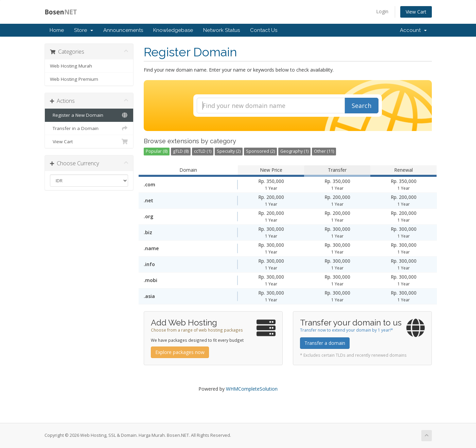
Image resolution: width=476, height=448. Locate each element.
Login (382, 11)
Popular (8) (157, 151)
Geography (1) (294, 151)
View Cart (416, 12)
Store (84, 30)
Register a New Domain (89, 115)
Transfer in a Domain (89, 128)
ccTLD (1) (203, 151)
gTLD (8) (181, 151)
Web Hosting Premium (74, 79)
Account (413, 30)
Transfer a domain (325, 343)
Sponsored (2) (260, 151)
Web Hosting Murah (71, 66)
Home (57, 30)
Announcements (123, 30)
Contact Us (264, 30)
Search (362, 106)
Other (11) (324, 151)
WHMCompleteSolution (252, 389)
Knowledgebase (173, 30)
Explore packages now (180, 352)
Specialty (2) (229, 151)
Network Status (222, 30)
